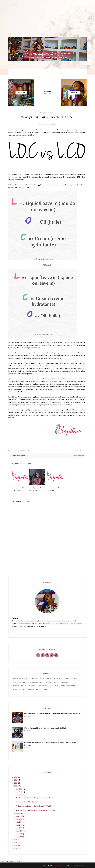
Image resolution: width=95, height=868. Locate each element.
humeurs (55, 686)
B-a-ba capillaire (32, 679)
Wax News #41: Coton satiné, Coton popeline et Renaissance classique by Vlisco (52, 714)
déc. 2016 (19, 789)
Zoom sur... (64, 682)
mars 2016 (20, 831)
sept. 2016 (20, 813)
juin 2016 (19, 822)
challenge (33, 686)
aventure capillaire (20, 686)
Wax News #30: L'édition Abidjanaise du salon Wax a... (35, 798)
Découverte (67, 679)
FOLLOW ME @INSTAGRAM (10, 861)
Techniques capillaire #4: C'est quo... (19, 489)
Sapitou (43, 124)
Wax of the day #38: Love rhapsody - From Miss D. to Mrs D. (46, 728)
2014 (16, 843)
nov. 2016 (19, 792)
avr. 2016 (19, 828)
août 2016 (20, 816)
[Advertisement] (47, 22)
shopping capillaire (35, 689)
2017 (16, 783)
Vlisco (56, 682)
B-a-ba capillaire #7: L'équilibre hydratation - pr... (34, 802)
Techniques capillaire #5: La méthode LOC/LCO (33, 806)
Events (77, 679)
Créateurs (57, 679)
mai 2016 (19, 825)
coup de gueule (44, 686)
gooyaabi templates (80, 865)
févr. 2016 (20, 834)
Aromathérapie (18, 679)
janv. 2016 (20, 837)
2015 (16, 840)
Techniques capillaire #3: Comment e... (37, 489)
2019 (16, 777)
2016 (16, 786)
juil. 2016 (19, 819)
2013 (16, 846)
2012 (16, 849)
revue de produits (19, 689)
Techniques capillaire (47, 113)
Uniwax (48, 682)
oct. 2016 (19, 795)
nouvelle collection (68, 686)
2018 (16, 780)
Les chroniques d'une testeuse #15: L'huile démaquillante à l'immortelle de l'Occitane (50, 744)
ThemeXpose (58, 865)
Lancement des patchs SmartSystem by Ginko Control (35, 810)
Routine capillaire (19, 682)
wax (46, 689)
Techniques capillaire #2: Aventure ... (54, 489)
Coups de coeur (45, 679)
